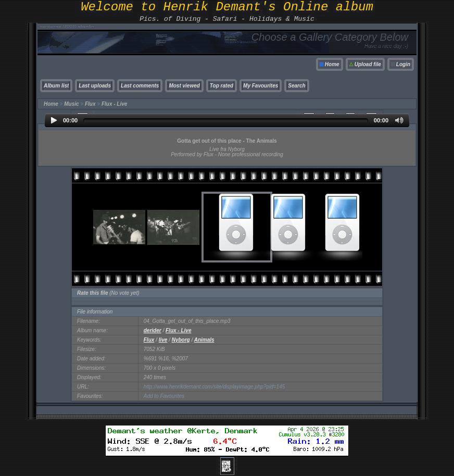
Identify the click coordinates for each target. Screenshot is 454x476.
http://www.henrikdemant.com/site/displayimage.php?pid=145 (215, 387)
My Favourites (261, 86)
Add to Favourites (164, 396)
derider (153, 330)
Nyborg (181, 340)
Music (71, 104)
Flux (90, 104)
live (163, 340)
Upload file (368, 64)
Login (403, 64)
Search (297, 86)
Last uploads (95, 86)
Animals (204, 340)
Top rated (222, 86)
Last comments (140, 86)
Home (332, 64)
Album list (56, 86)
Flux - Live (114, 104)
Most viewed (184, 86)
